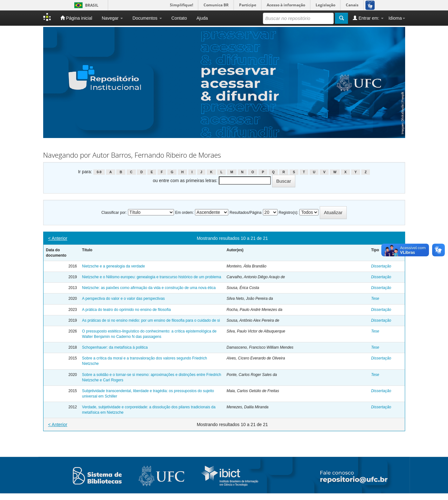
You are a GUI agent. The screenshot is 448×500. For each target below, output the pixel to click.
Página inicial (76, 18)
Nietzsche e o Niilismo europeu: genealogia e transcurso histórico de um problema (151, 277)
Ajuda (202, 18)
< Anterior (58, 238)
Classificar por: (114, 213)
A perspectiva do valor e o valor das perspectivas (123, 299)
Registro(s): (288, 213)
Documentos (147, 18)
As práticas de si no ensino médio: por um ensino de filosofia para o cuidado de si (151, 320)
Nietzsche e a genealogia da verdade (113, 266)
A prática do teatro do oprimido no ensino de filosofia (126, 310)
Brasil (85, 5)
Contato (179, 18)
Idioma (397, 18)
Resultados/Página (246, 213)
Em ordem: (185, 213)
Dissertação (381, 266)
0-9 (99, 172)
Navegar (112, 18)
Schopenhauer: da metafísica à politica (115, 347)
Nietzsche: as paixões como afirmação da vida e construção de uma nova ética (149, 288)
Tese (375, 299)
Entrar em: (368, 18)
